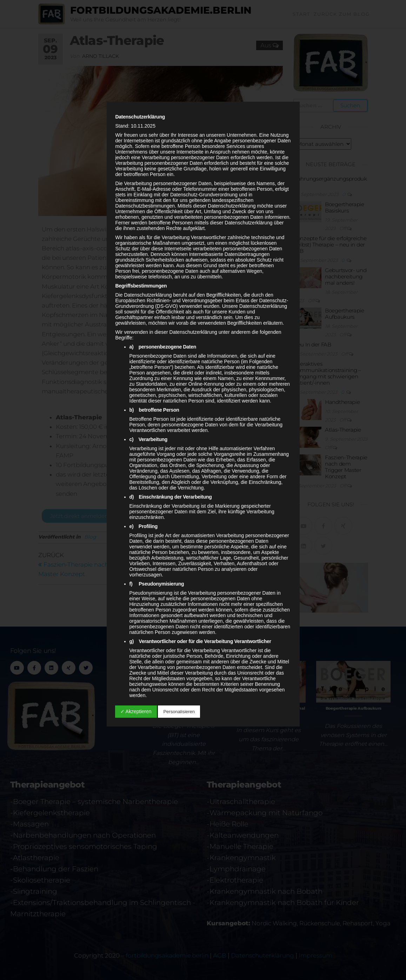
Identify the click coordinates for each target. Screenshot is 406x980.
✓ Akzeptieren (136, 711)
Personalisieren (179, 712)
